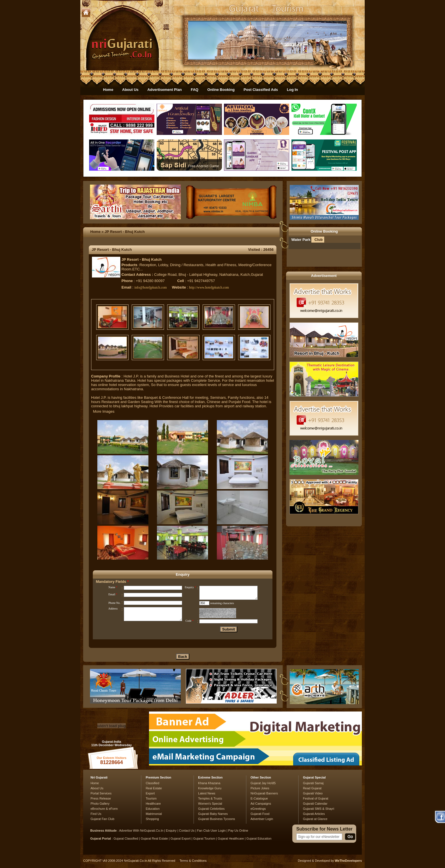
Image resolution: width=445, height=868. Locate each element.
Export (150, 793)
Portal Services (101, 793)
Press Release (101, 798)
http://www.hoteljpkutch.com (209, 287)
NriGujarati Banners (264, 793)
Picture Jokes (260, 788)
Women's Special (210, 804)
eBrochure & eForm (104, 809)
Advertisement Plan (164, 90)
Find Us (96, 814)
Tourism (151, 798)
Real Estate (154, 788)
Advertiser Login (262, 819)
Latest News (207, 793)
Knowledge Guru (210, 788)
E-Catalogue (259, 798)
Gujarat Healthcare (231, 838)
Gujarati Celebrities (211, 809)
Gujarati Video (313, 793)
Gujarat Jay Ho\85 (263, 783)
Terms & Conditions (193, 861)
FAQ (195, 90)
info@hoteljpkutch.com (151, 287)
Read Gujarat (312, 788)
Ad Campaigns (261, 804)
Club (319, 240)
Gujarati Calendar (315, 804)
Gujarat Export (181, 838)
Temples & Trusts (210, 798)
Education (153, 809)
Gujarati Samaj (313, 783)
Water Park (301, 240)
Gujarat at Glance (315, 819)
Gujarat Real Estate (154, 838)
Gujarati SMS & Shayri (318, 809)
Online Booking (221, 90)
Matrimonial (154, 814)
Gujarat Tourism (204, 838)
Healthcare (153, 804)
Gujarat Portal (101, 838)
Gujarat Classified (126, 838)
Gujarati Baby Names (213, 814)
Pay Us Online (238, 831)
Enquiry (172, 831)
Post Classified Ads (261, 90)
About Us (130, 90)
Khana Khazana (209, 783)
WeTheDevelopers (348, 861)
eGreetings (258, 809)
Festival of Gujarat (315, 798)
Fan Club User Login (211, 831)
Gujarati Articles (314, 814)
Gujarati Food (260, 814)
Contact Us (187, 831)
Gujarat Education (259, 838)
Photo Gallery (100, 804)
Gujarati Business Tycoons (217, 819)
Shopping (152, 819)
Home (108, 90)
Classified (152, 783)
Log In (292, 90)
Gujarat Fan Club (102, 819)
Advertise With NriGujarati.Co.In (141, 831)
